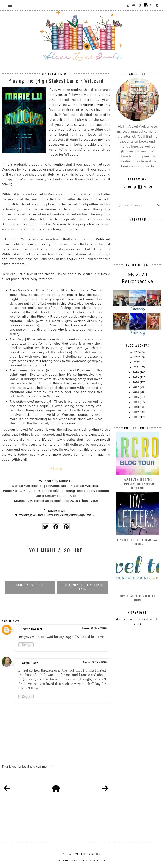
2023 (138, 357)
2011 (136, 417)
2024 (138, 352)
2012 (136, 412)
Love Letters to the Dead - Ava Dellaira (137, 542)
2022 (137, 362)
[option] (30, 575)
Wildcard (46, 481)
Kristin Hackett (31, 629)
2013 (136, 407)
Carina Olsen (29, 663)
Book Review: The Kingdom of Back (82, 587)
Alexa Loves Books (76, 854)
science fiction (53, 515)
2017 (136, 387)
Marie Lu (42, 515)
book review (24, 515)
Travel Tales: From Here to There (137, 598)
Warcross (92, 486)
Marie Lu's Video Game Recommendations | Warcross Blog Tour (137, 484)
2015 (136, 397)
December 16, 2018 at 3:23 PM (95, 662)
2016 (136, 392)
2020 (136, 372)
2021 (137, 367)
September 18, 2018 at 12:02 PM (94, 628)
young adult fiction (86, 515)
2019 (136, 377)
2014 (136, 402)
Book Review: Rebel (30, 585)
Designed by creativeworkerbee (82, 861)
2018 (136, 382)
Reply (26, 645)
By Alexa (34, 515)
